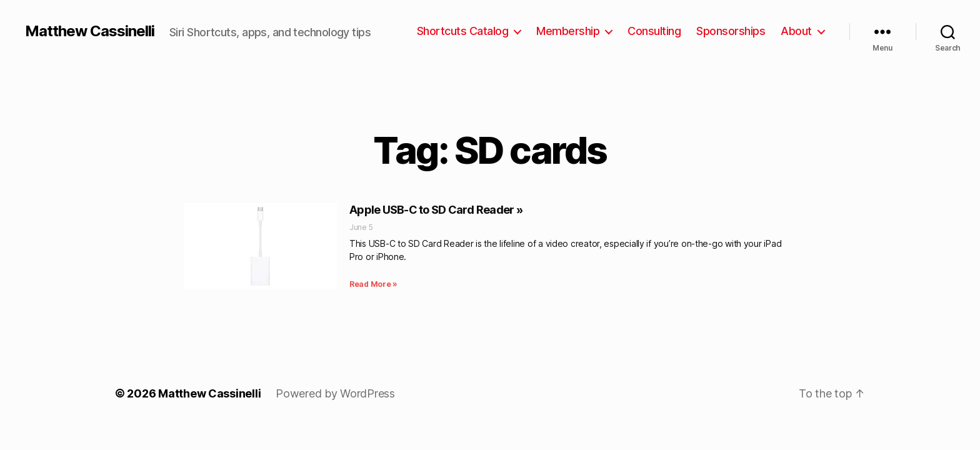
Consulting (654, 31)
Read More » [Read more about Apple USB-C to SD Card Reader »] (373, 284)
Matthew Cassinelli (90, 31)
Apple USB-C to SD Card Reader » (436, 210)
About (796, 31)
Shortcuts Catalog (463, 31)
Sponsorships (731, 31)
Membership (568, 31)
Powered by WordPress (335, 393)
